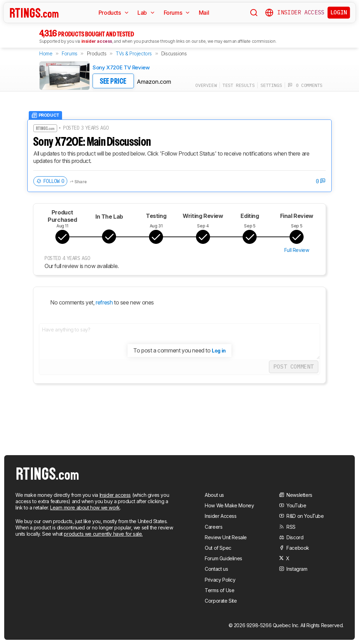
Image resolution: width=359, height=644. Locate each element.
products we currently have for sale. (103, 534)
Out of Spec (218, 548)
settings (271, 85)
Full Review (297, 250)
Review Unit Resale (226, 537)
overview (206, 85)
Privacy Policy (220, 580)
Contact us (216, 569)
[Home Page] (34, 13)
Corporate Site (221, 601)
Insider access (115, 495)
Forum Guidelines (223, 558)
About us (214, 495)
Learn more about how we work (85, 508)
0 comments (305, 85)
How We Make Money (229, 505)
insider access (97, 41)
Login (339, 12)
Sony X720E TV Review (121, 67)
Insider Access (301, 13)
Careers (214, 527)
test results (239, 85)
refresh (104, 302)
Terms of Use (219, 590)
